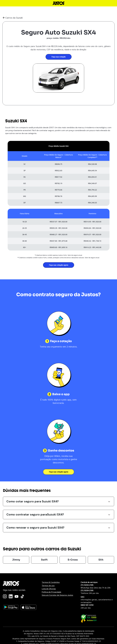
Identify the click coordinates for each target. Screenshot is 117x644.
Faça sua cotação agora (59, 265)
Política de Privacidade (51, 592)
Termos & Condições (51, 582)
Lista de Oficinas (49, 589)
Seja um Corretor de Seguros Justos (57, 595)
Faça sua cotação (59, 57)
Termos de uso (48, 586)
